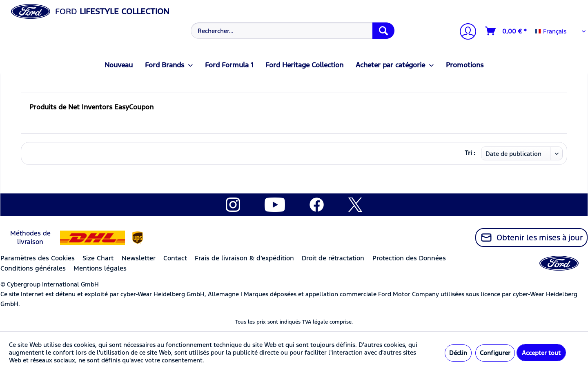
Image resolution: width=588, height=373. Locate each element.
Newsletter (139, 258)
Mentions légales (100, 268)
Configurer (495, 353)
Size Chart (98, 258)
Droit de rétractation (333, 258)
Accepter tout (541, 353)
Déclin (458, 353)
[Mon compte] (465, 32)
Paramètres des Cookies (38, 258)
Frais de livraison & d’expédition (244, 258)
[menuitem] (292, 31)
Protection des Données (409, 258)
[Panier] (506, 31)
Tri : (470, 153)
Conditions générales (33, 268)
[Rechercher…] (293, 31)
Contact (175, 258)
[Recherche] (383, 31)
